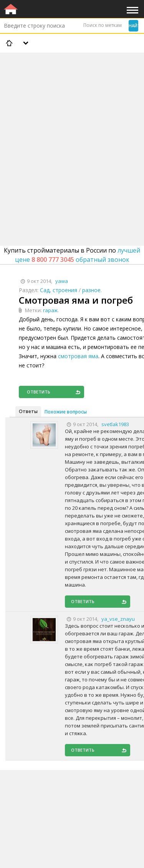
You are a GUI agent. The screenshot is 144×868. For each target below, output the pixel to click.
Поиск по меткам (103, 25)
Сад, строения (59, 290)
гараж (50, 310)
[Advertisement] (72, 129)
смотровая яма (78, 356)
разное (91, 290)
